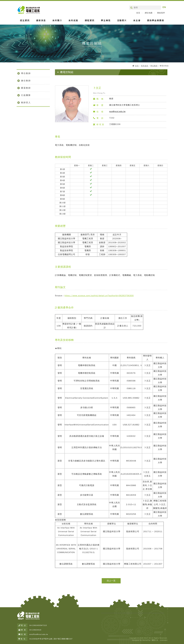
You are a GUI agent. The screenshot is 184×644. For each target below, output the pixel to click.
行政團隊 (26, 95)
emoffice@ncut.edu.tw (39, 634)
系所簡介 (57, 20)
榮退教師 (26, 88)
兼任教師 (26, 81)
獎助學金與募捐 (156, 20)
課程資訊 (90, 20)
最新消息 (41, 20)
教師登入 (26, 103)
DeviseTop (146, 640)
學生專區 (106, 20)
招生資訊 (25, 20)
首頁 (138, 13)
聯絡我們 (161, 13)
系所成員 (73, 20)
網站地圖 (149, 13)
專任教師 (154, 66)
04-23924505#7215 (38, 625)
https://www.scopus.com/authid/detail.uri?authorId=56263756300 (99, 296)
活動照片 (122, 20)
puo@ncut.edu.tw (117, 111)
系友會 (137, 20)
